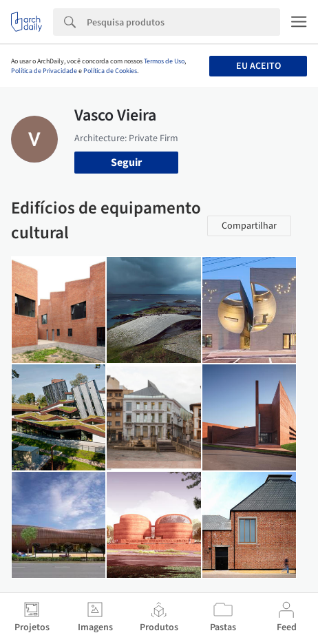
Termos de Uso (164, 61)
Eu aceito (258, 66)
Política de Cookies (110, 71)
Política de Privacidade (44, 71)
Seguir (126, 163)
